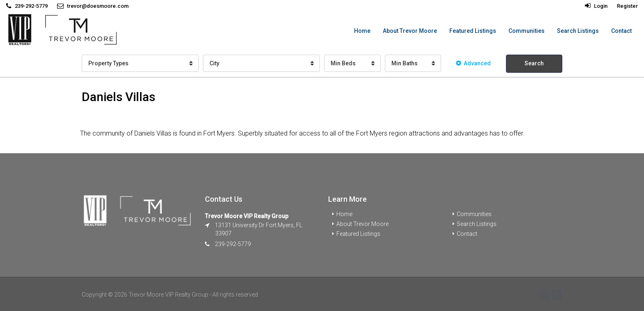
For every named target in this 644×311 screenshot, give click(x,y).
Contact (621, 31)
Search (534, 63)
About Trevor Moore (410, 31)
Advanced (473, 63)
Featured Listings (473, 31)
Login (596, 6)
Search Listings (578, 31)
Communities (527, 31)
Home (362, 31)
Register (627, 6)
